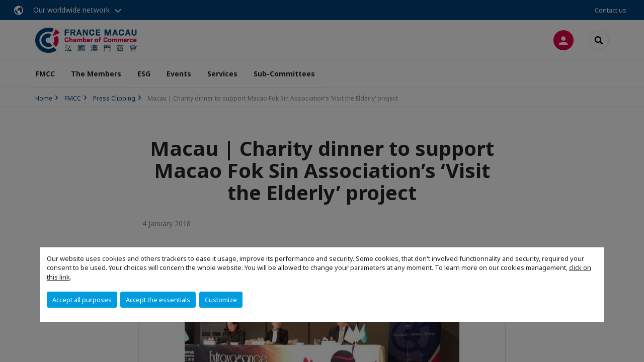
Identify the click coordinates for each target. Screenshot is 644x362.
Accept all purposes (82, 300)
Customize (221, 300)
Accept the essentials (158, 300)
